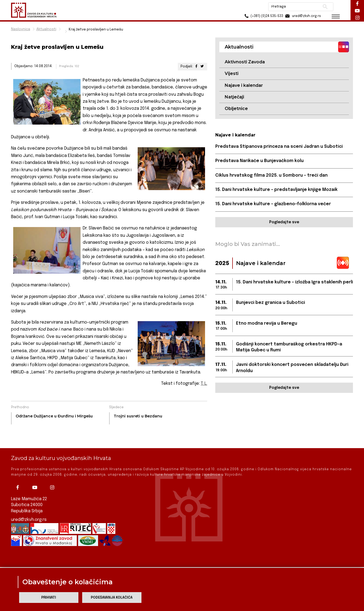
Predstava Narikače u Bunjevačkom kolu (259, 161)
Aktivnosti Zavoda (245, 62)
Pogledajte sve (284, 222)
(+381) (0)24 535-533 (263, 16)
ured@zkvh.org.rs (29, 501)
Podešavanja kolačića (112, 598)
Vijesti (232, 73)
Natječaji (234, 97)
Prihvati (49, 598)
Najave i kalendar (244, 85)
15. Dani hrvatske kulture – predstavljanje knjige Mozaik (276, 190)
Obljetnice (236, 109)
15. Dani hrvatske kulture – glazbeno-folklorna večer (273, 204)
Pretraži (325, 7)
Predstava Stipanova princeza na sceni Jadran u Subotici (279, 147)
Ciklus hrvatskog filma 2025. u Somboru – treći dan (271, 175)
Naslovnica (21, 29)
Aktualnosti (46, 29)
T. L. (204, 384)
